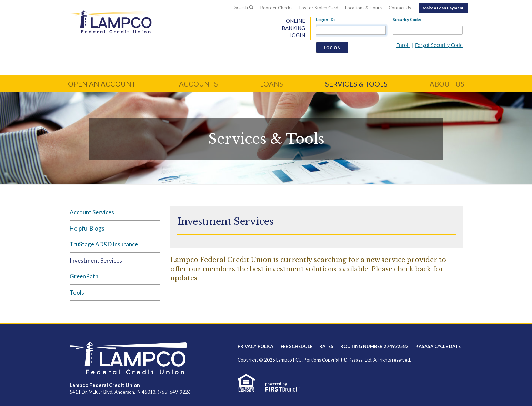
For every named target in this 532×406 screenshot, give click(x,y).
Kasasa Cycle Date (438, 346)
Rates (326, 346)
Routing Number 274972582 (374, 346)
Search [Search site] (244, 7)
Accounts (198, 84)
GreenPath (84, 276)
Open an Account (102, 84)
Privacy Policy (256, 346)
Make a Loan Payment (443, 8)
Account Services (92, 212)
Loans (272, 84)
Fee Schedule (297, 346)
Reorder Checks (276, 8)
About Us (447, 84)
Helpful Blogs (87, 228)
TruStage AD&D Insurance (104, 244)
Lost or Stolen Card (319, 8)
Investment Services (96, 260)
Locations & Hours (363, 8)
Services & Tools (356, 84)
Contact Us (400, 8)
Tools (77, 292)
